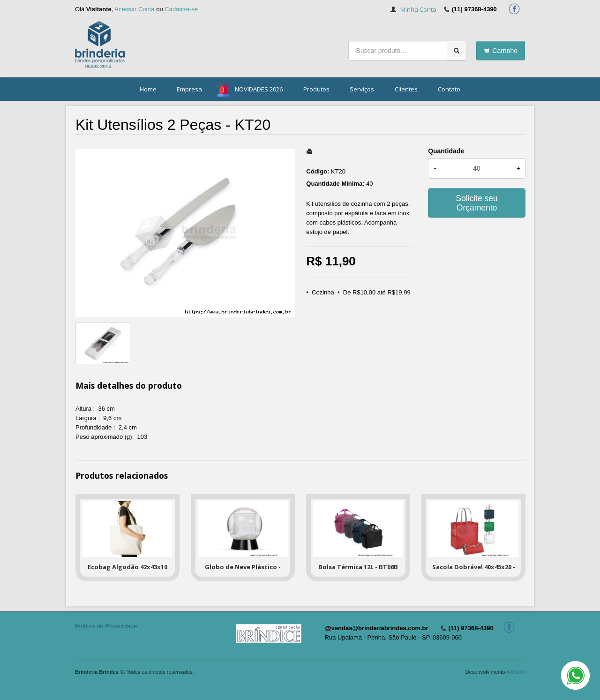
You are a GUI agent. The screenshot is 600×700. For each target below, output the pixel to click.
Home (148, 89)
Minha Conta (418, 9)
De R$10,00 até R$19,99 (377, 292)
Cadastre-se (181, 9)
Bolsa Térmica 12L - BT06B (358, 567)
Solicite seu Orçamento (477, 203)
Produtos (316, 89)
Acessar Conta (134, 9)
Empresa (189, 89)
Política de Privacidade (106, 626)
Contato (449, 89)
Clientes (406, 89)
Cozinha (323, 292)
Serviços (362, 89)
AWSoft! (516, 672)
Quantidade (446, 151)
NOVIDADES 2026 (259, 89)
